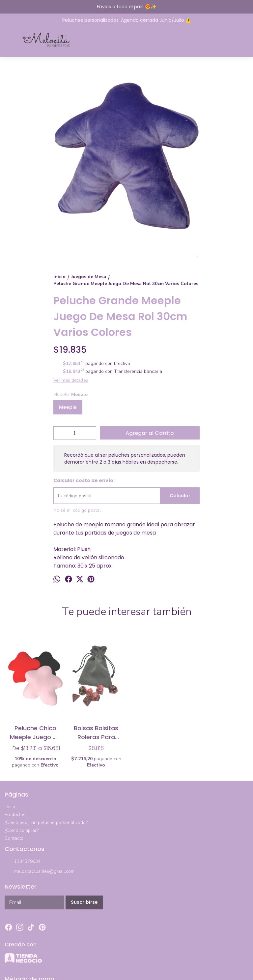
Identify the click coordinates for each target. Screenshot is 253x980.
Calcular (180, 496)
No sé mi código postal (77, 510)
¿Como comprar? (22, 830)
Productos (15, 815)
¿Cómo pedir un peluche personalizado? (46, 822)
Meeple (68, 407)
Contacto (14, 838)
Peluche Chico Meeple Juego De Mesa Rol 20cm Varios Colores (35, 732)
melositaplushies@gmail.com (40, 872)
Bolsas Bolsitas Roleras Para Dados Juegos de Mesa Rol (96, 732)
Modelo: (70, 394)
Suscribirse (84, 902)
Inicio (10, 807)
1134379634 (23, 862)
